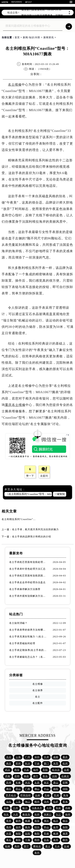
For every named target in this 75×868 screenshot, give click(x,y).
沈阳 (55, 776)
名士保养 (38, 690)
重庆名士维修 (15, 405)
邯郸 (65, 783)
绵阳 (65, 789)
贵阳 (45, 770)
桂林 (8, 846)
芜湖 (56, 795)
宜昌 (46, 840)
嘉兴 (28, 827)
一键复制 (60, 494)
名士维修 (15, 85)
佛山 (37, 789)
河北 (28, 783)
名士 (38, 697)
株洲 (56, 834)
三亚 (18, 802)
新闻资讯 (49, 37)
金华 (56, 827)
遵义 (48, 846)
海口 (28, 802)
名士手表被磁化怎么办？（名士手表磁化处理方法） (28, 657)
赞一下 (30, 476)
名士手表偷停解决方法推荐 (25, 589)
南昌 (26, 776)
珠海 (66, 795)
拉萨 (56, 802)
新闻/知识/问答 (31, 37)
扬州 (18, 821)
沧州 (37, 814)
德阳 (56, 789)
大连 (26, 770)
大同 (49, 808)
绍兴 (37, 827)
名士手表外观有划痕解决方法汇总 (28, 596)
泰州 (37, 853)
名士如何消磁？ (18, 623)
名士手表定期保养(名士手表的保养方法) (28, 650)
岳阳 (28, 834)
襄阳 (18, 840)
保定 (46, 783)
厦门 (46, 763)
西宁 (26, 846)
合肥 (67, 770)
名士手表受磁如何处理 (22, 643)
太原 (37, 783)
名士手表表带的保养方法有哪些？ (28, 630)
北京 (9, 757)
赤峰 (68, 808)
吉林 (38, 795)
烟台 (65, 821)
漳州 (46, 802)
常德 (46, 834)
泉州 (56, 840)
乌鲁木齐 (37, 808)
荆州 (37, 840)
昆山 (18, 789)
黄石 (9, 840)
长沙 (28, 763)
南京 (9, 763)
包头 (6, 814)
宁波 (37, 763)
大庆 (16, 814)
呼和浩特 (26, 795)
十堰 (28, 840)
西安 (17, 770)
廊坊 (9, 789)
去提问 (44, 476)
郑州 (18, 763)
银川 (25, 808)
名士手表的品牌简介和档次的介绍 (31, 537)
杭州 (65, 763)
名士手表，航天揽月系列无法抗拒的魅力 (35, 529)
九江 (58, 814)
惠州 (17, 846)
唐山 (56, 783)
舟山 (46, 827)
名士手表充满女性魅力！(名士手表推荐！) (28, 637)
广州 (28, 757)
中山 (46, 789)
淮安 (37, 821)
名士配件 (38, 703)
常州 (9, 821)
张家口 (48, 814)
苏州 (9, 783)
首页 (17, 37)
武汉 (8, 770)
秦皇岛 (26, 814)
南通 (28, 821)
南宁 (36, 776)
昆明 (17, 776)
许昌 (9, 834)
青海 (65, 802)
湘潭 (65, 834)
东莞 (56, 763)
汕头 (9, 802)
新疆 (6, 808)
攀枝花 (37, 846)
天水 (57, 846)
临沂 (56, 821)
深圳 (37, 757)
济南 (8, 776)
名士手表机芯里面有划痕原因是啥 (28, 576)
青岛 (45, 776)
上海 (18, 757)
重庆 (65, 757)
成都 (56, 757)
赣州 (37, 802)
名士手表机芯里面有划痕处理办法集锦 (28, 562)
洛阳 (65, 827)
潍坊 (46, 821)
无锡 (47, 795)
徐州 (68, 814)
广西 (28, 789)
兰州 (16, 808)
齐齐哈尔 (11, 795)
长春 (18, 783)
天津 (46, 757)
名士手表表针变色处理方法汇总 (27, 569)
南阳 (18, 834)
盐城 (67, 846)
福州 (36, 770)
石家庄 (65, 776)
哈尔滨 (56, 770)
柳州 (65, 840)
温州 (18, 827)
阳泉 (58, 808)
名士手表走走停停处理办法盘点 (27, 582)
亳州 (9, 827)
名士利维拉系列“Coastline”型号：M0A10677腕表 (30, 519)
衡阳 (37, 834)
